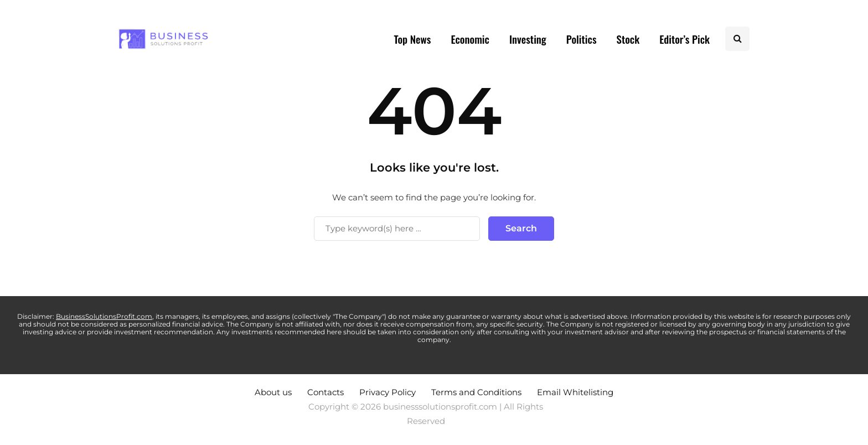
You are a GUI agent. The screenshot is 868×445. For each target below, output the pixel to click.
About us (273, 392)
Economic (470, 39)
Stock (628, 39)
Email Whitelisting (575, 392)
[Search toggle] (737, 39)
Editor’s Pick (684, 39)
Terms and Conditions (476, 392)
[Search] (397, 229)
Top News (412, 39)
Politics (582, 39)
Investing (528, 39)
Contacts (325, 392)
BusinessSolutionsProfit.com (104, 316)
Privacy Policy (387, 392)
